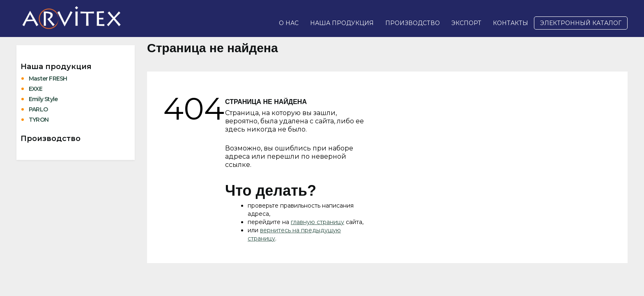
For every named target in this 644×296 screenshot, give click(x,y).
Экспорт (466, 23)
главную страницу (317, 222)
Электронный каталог (581, 23)
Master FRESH (48, 79)
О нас (289, 23)
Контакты (511, 23)
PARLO (38, 109)
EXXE (36, 89)
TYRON (39, 120)
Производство (413, 23)
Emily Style (43, 99)
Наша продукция (342, 23)
